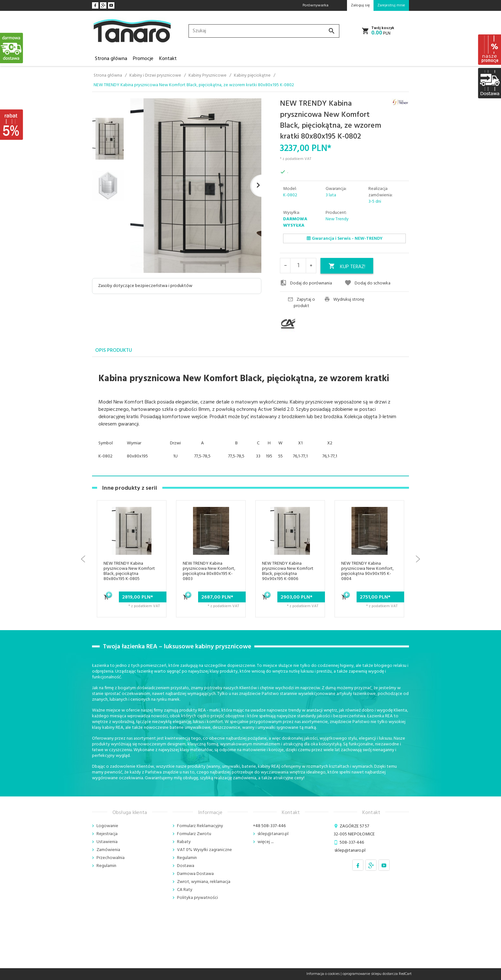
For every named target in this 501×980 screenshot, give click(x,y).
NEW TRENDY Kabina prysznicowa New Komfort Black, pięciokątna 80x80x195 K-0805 (129, 571)
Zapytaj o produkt (301, 303)
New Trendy (337, 219)
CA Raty (185, 890)
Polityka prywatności (197, 898)
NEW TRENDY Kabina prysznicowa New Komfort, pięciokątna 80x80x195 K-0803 (209, 571)
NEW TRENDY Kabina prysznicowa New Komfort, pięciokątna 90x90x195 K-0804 (367, 571)
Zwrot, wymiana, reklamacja (204, 882)
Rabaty (184, 842)
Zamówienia (108, 850)
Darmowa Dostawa (195, 874)
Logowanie (107, 826)
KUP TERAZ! (347, 267)
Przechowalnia (111, 858)
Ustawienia (107, 842)
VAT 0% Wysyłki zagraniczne (204, 850)
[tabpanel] (250, 417)
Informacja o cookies (323, 974)
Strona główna (111, 59)
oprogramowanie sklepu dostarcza (370, 974)
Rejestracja (107, 834)
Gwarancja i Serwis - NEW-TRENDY (344, 239)
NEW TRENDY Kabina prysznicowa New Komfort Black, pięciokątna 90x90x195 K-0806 (288, 571)
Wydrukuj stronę (344, 300)
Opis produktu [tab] (114, 351)
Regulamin (106, 866)
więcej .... (266, 842)
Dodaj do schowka (367, 283)
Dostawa (186, 866)
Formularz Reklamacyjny (200, 826)
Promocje (143, 59)
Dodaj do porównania (306, 283)
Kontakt (168, 59)
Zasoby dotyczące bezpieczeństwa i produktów (145, 286)
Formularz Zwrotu (194, 834)
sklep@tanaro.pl (273, 834)
